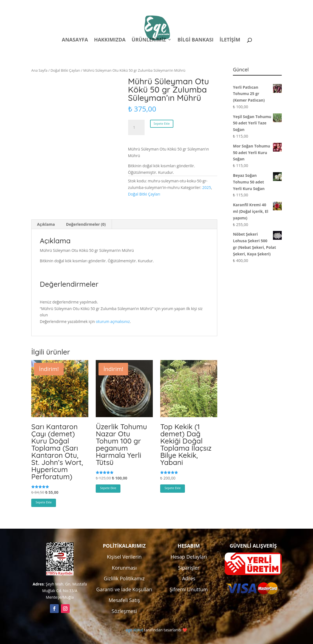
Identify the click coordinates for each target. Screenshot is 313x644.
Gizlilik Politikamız (124, 578)
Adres (189, 578)
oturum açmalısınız (113, 321)
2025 (207, 187)
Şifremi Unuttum (189, 589)
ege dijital (134, 630)
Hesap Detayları (189, 557)
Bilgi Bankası (195, 40)
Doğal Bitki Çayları (65, 70)
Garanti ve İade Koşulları (124, 589)
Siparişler (189, 568)
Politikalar (179, 5)
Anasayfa (75, 40)
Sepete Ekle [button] (44, 502)
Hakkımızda (110, 40)
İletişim (230, 40)
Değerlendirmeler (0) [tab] (86, 224)
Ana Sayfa (39, 70)
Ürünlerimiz (149, 40)
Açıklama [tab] (46, 224)
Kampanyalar (243, 5)
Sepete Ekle (162, 123)
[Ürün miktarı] (136, 127)
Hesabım (210, 5)
